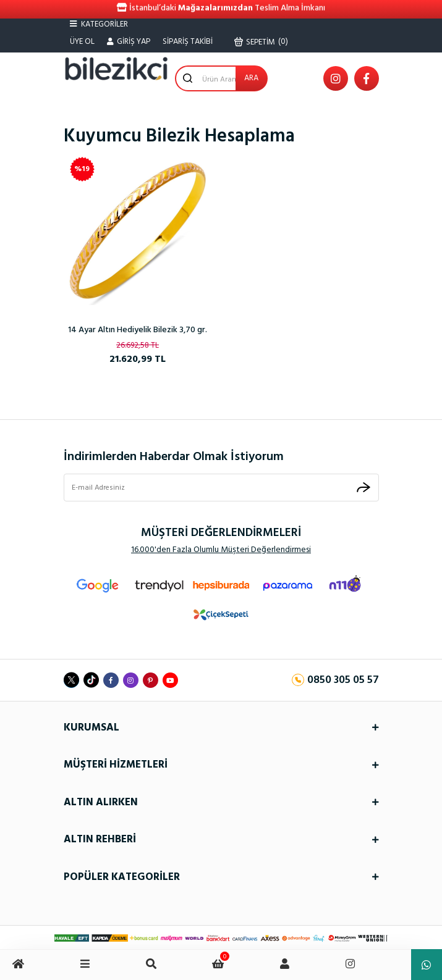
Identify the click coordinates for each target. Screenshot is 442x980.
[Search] (221, 78)
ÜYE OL (82, 42)
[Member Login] (129, 42)
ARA (251, 78)
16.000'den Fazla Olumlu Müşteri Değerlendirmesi (221, 550)
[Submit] (363, 488)
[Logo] (116, 69)
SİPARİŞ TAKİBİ (188, 42)
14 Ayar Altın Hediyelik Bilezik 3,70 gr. (138, 330)
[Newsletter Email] (221, 488)
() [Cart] (261, 42)
